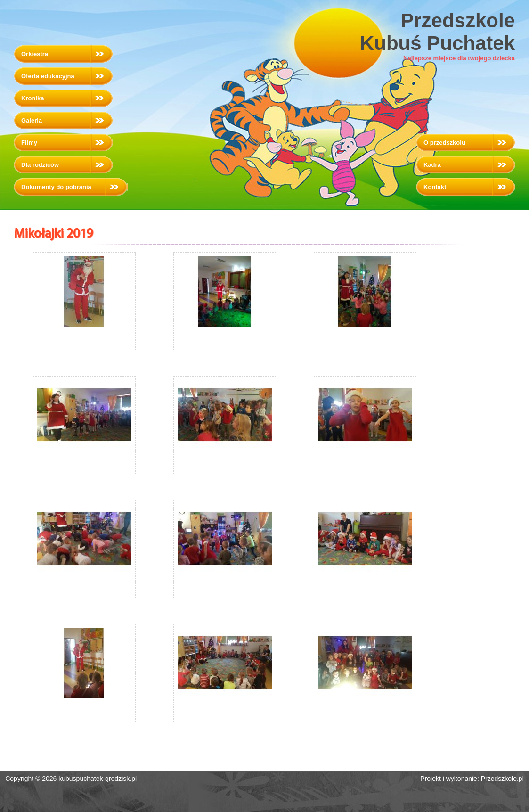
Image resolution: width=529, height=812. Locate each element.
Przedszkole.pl (502, 779)
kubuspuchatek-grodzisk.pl (98, 779)
